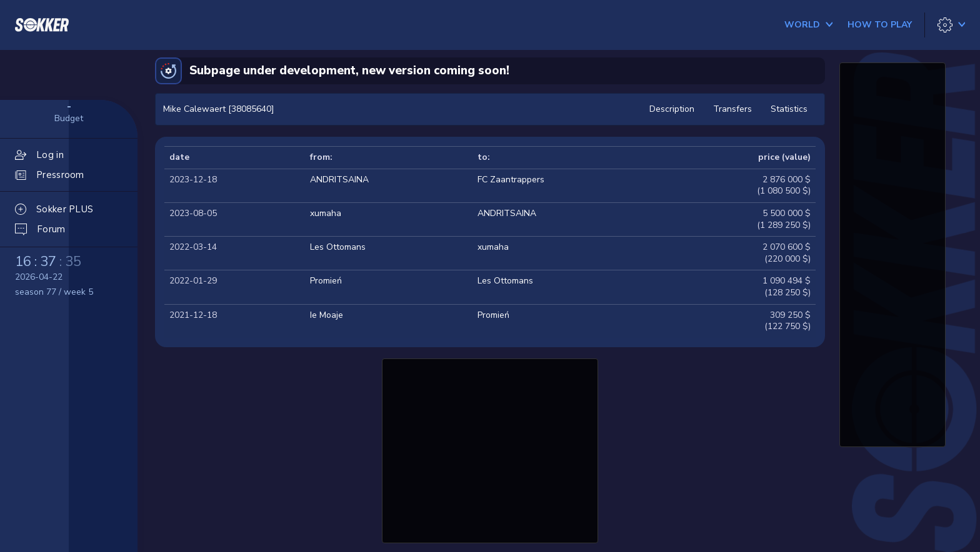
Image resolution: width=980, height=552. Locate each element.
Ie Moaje (327, 315)
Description (672, 109)
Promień (326, 281)
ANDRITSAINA (339, 180)
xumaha (326, 213)
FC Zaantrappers (511, 180)
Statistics (789, 109)
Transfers (732, 109)
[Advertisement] (490, 449)
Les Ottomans (338, 247)
